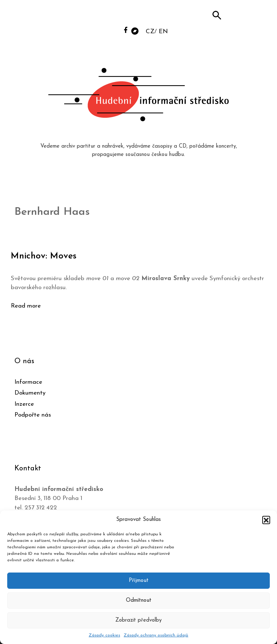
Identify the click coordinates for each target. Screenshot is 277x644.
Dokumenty (30, 393)
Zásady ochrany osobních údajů (156, 635)
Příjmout (139, 581)
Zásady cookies (104, 635)
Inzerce (24, 404)
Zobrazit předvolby (138, 620)
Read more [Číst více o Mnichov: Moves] (26, 306)
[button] (266, 520)
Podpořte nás (33, 415)
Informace (28, 382)
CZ (150, 32)
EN (163, 32)
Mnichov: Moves (44, 256)
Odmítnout (139, 601)
